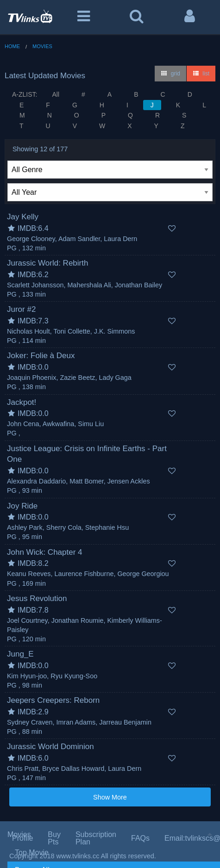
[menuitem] (114, 853)
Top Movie (32, 852)
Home (12, 46)
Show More (110, 797)
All (56, 94)
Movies (42, 46)
